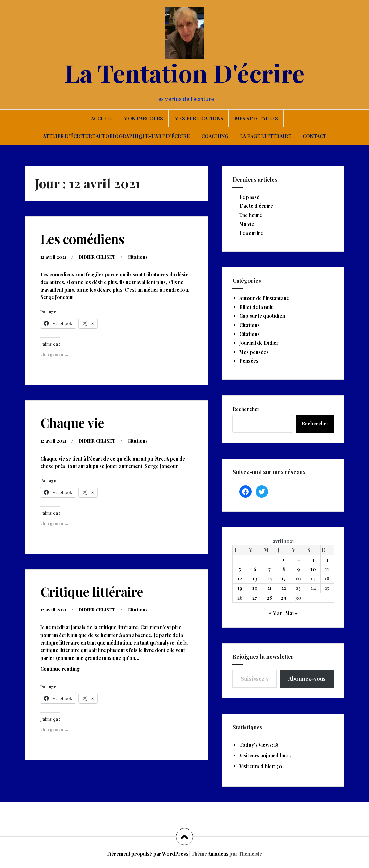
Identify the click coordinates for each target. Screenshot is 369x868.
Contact (315, 136)
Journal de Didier (259, 343)
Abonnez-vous (307, 678)
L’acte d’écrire (256, 206)
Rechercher (246, 409)
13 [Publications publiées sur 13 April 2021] (255, 579)
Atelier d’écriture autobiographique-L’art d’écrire (116, 136)
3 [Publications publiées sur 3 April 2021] (313, 560)
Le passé (249, 197)
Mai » (291, 613)
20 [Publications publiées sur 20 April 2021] (255, 588)
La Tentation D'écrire (184, 73)
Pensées (249, 361)
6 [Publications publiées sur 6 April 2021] (255, 569)
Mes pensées (254, 352)
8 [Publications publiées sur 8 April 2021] (284, 569)
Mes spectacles (256, 118)
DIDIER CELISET (100, 256)
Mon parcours (143, 118)
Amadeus (218, 854)
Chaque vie (72, 422)
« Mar (276, 613)
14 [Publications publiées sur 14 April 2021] (269, 579)
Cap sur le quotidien (262, 316)
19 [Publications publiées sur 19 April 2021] (240, 588)
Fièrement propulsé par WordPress (148, 854)
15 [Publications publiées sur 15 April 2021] (283, 579)
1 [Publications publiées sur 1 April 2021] (284, 560)
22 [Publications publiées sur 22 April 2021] (284, 588)
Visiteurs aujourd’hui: (264, 755)
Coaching (215, 136)
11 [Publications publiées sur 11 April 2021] (327, 569)
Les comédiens (82, 239)
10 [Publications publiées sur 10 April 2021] (313, 569)
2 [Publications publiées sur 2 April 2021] (298, 560)
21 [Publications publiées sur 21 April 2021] (269, 588)
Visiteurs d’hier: (258, 766)
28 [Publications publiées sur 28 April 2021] (269, 598)
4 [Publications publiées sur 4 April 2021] (327, 560)
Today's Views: (257, 745)
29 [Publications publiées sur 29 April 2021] (284, 598)
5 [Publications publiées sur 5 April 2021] (240, 569)
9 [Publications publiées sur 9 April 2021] (298, 569)
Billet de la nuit (256, 307)
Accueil (101, 118)
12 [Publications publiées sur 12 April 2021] (240, 579)
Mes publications (199, 118)
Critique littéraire (92, 591)
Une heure (251, 215)
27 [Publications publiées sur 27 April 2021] (255, 598)
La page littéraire (266, 136)
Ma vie (247, 224)
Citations (142, 256)
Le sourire (251, 233)
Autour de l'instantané (264, 298)
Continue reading (70, 670)
